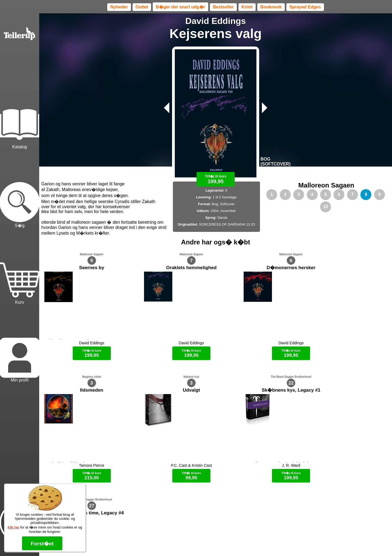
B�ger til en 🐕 (225, 542)
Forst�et (42, 544)
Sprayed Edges (305, 7)
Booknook (271, 7)
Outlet (142, 7)
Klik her (13, 527)
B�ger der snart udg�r (180, 7)
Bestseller (223, 7)
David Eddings (216, 21)
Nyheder (119, 7)
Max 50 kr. (201, 542)
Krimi (247, 7)
